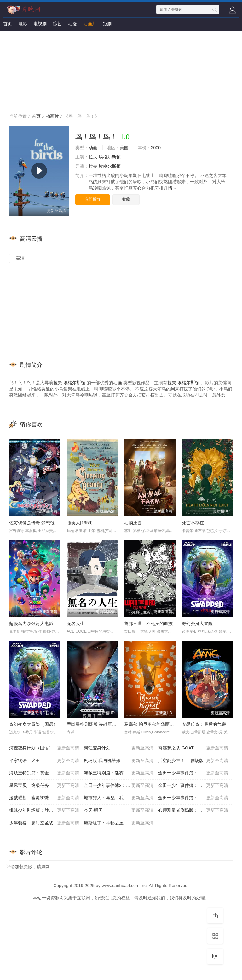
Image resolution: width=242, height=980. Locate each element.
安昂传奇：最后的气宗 (204, 724)
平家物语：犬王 (44, 761)
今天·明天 (119, 811)
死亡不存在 (193, 523)
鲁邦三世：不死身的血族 (148, 624)
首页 (8, 24)
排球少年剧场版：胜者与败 (44, 811)
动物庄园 (133, 523)
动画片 (90, 24)
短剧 (107, 24)
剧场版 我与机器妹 (119, 761)
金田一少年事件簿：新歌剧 (193, 786)
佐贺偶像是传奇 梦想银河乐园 (38, 523)
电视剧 (40, 24)
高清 (20, 258)
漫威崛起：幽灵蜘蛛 (44, 798)
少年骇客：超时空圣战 (44, 823)
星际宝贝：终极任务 (44, 786)
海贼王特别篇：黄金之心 (44, 773)
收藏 (126, 199)
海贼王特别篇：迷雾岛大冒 (119, 773)
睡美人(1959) (80, 523)
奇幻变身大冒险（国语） (33, 724)
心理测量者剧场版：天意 (193, 811)
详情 (170, 188)
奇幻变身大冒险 (197, 624)
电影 (23, 24)
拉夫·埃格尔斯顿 (105, 157)
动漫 (72, 24)
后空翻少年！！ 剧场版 (193, 761)
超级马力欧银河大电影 (31, 624)
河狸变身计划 (119, 748)
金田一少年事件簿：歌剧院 (193, 773)
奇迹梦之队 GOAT (193, 748)
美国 (124, 148)
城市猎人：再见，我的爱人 (119, 798)
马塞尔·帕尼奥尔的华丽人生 (151, 724)
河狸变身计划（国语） (44, 748)
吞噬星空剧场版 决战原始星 (94, 724)
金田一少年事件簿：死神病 (193, 798)
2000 (156, 148)
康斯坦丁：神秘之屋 (119, 823)
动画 (93, 148)
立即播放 (93, 199)
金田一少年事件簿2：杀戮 (119, 786)
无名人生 (76, 624)
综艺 (57, 24)
